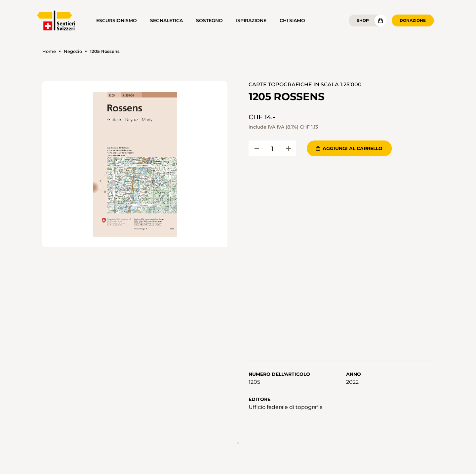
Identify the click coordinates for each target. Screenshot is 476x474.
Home (49, 51)
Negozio (73, 51)
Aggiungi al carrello (349, 148)
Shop (363, 20)
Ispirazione (251, 20)
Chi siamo (292, 20)
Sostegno (209, 20)
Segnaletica (166, 20)
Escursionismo (117, 20)
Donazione (413, 20)
